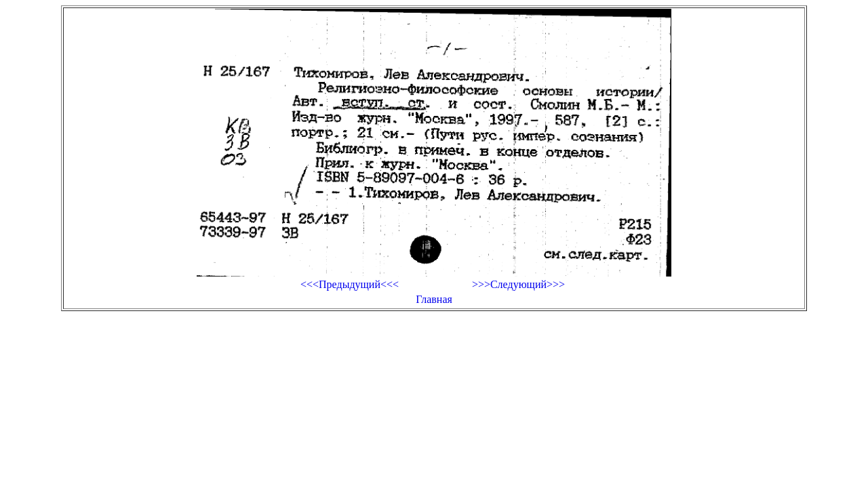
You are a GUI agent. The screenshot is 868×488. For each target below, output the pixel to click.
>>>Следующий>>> (518, 284)
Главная (434, 299)
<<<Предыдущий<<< (350, 284)
